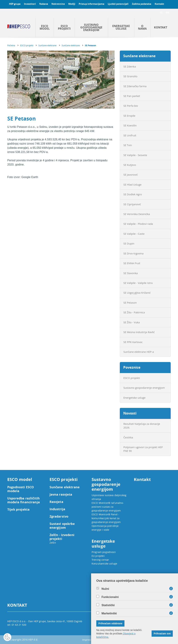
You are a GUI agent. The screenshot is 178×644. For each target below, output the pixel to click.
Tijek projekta (18, 510)
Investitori (30, 4)
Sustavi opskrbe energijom (62, 526)
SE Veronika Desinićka (137, 214)
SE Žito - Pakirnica (134, 312)
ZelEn (53, 543)
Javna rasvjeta (61, 495)
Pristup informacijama (92, 4)
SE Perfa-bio (131, 106)
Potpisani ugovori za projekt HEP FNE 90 (143, 449)
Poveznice (132, 367)
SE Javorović (131, 175)
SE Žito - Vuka (132, 322)
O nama (142, 27)
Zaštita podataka (142, 4)
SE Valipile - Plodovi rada (138, 224)
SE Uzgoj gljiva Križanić (137, 293)
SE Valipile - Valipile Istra (138, 283)
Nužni (105, 589)
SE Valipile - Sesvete (135, 155)
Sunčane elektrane (47, 45)
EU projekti (98, 556)
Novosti (130, 413)
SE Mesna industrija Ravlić (139, 332)
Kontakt (159, 4)
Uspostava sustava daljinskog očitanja (109, 497)
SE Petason (90, 45)
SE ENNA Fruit (132, 263)
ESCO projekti (64, 27)
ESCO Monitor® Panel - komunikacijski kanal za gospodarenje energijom (106, 518)
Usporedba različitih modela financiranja (24, 500)
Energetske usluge (121, 27)
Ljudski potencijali (118, 4)
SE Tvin (128, 145)
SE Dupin (129, 243)
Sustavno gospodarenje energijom (91, 27)
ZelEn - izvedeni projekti (62, 537)
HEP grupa (15, 4)
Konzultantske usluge (104, 564)
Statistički (108, 605)
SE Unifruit (130, 135)
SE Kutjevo (130, 165)
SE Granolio (130, 76)
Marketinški (109, 613)
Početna (11, 45)
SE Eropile (129, 116)
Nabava (44, 4)
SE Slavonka (131, 273)
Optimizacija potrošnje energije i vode (105, 528)
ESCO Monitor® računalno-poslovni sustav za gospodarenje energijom (108, 507)
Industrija (57, 509)
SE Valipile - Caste (134, 234)
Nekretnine (58, 4)
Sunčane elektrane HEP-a (139, 352)
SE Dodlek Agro (133, 194)
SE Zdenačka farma (135, 86)
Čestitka (128, 437)
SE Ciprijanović (132, 204)
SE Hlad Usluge (132, 184)
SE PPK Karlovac (133, 342)
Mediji (72, 4)
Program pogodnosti (104, 552)
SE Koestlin (130, 125)
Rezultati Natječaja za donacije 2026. (142, 426)
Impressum (89, 640)
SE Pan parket (132, 96)
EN (167, 13)
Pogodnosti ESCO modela (21, 489)
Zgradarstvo (59, 517)
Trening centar (100, 560)
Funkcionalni (110, 597)
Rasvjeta (56, 502)
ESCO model (45, 27)
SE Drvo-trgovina (133, 253)
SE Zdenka (130, 66)
